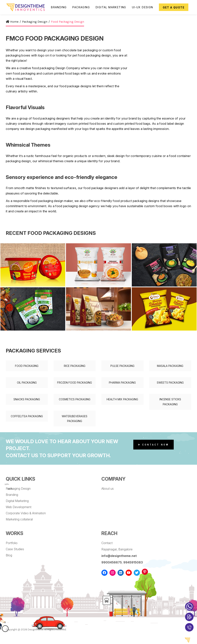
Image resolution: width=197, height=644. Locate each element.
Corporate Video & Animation (26, 513)
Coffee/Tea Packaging (27, 416)
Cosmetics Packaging (75, 399)
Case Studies (15, 549)
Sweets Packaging (170, 383)
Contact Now (154, 445)
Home (12, 22)
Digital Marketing (17, 501)
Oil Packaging (27, 383)
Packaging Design (18, 489)
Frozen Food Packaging (75, 383)
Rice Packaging (75, 366)
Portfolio (12, 543)
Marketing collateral (19, 519)
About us (108, 489)
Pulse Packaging (122, 366)
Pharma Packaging (122, 383)
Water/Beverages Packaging (75, 419)
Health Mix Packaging (122, 399)
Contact (107, 543)
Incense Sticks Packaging (170, 402)
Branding (12, 495)
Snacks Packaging (27, 399)
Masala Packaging (170, 366)
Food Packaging (27, 366)
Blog (9, 555)
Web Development (19, 507)
